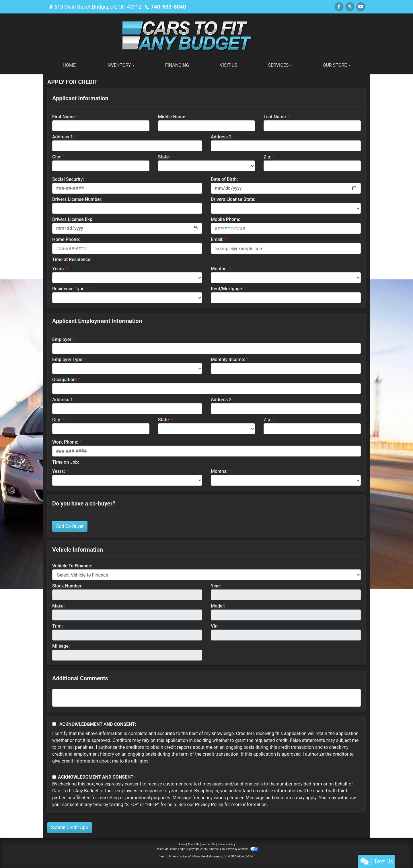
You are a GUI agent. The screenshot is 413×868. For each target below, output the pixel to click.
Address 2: (222, 137)
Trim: (58, 626)
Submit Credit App (70, 827)
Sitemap (214, 849)
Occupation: (65, 380)
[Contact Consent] (54, 777)
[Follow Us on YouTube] (361, 7)
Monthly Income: (228, 359)
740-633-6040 (168, 7)
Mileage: (61, 646)
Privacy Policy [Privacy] (227, 844)
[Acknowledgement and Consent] (54, 724)
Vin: (215, 626)
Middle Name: (172, 117)
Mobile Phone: (226, 219)
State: (164, 157)
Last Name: (275, 117)
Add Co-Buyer (70, 526)
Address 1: (63, 137)
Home (182, 844)
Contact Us (208, 844)
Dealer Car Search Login (170, 849)
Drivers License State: (233, 199)
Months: (219, 269)
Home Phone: (66, 239)
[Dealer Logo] (206, 35)
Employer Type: (68, 359)
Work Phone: (65, 442)
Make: (59, 606)
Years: (59, 269)
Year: (216, 586)
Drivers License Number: (77, 199)
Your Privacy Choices (240, 849)
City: (57, 157)
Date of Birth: (224, 179)
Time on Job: (66, 462)
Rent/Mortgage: (227, 289)
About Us (193, 844)
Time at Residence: (72, 259)
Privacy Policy (209, 805)
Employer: (62, 339)
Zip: (267, 157)
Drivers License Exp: (73, 219)
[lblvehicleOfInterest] (206, 575)
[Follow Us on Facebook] (339, 7)
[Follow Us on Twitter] (350, 7)
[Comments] (206, 698)
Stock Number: (67, 586)
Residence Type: (69, 289)
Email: (217, 239)
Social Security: (68, 179)
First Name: (64, 117)
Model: (218, 606)
